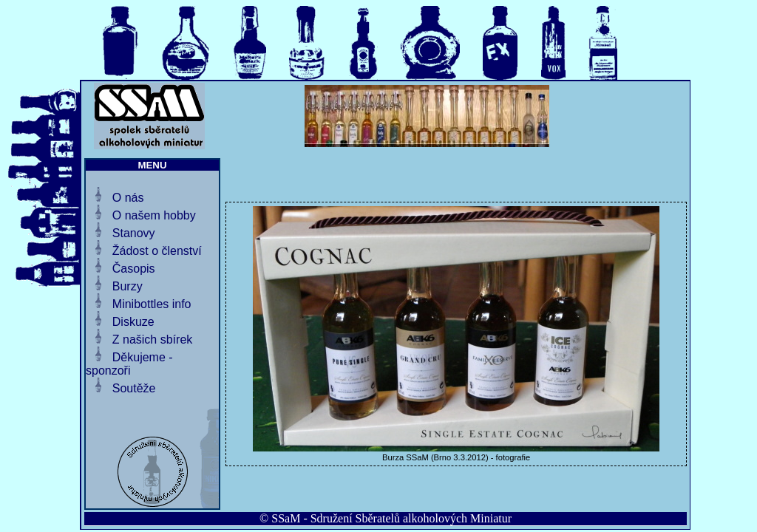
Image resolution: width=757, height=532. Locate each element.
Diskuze (133, 322)
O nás (128, 198)
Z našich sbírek (152, 340)
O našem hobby (154, 215)
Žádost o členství (157, 251)
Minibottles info (152, 304)
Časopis (134, 269)
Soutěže (134, 388)
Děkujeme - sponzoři (129, 364)
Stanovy (134, 233)
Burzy (128, 286)
